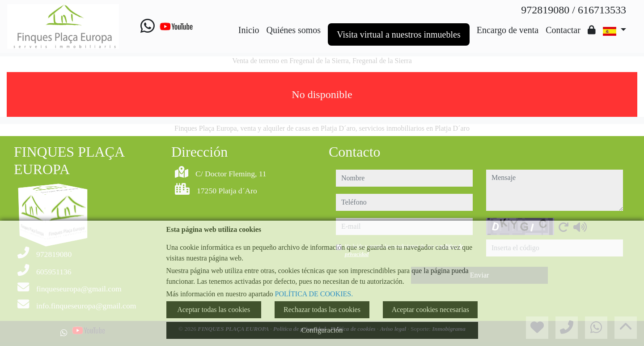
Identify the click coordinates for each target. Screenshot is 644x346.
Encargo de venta (508, 30)
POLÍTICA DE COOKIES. (314, 294)
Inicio (249, 30)
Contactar (563, 30)
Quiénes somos (293, 30)
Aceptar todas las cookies (214, 310)
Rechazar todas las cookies (322, 310)
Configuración (322, 330)
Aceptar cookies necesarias (430, 310)
